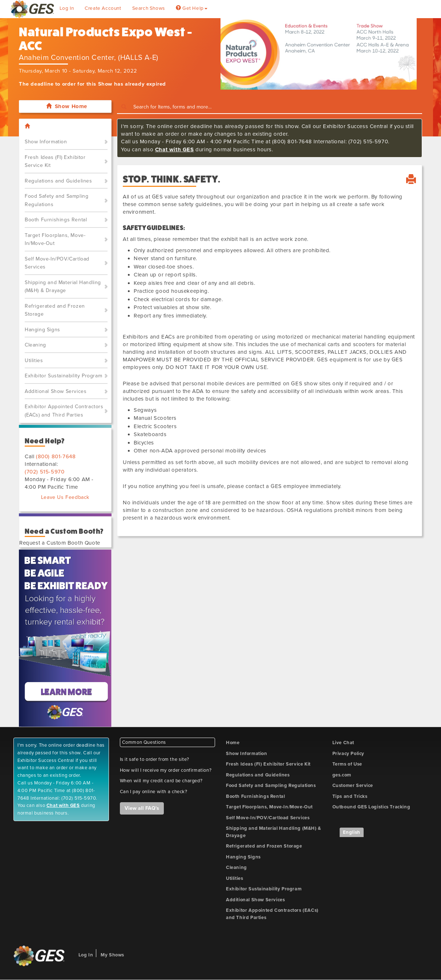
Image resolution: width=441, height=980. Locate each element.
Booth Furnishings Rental (56, 220)
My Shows (112, 955)
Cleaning (35, 345)
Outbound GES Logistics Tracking (371, 807)
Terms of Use (347, 764)
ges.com (342, 775)
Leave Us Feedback (65, 497)
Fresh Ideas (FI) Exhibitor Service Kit (55, 161)
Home (233, 743)
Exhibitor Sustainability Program (63, 376)
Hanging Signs (43, 330)
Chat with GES (175, 149)
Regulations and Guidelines (58, 181)
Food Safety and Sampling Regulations (56, 200)
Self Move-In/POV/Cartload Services (57, 263)
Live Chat (343, 743)
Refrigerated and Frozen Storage (55, 310)
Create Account (103, 8)
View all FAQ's (142, 808)
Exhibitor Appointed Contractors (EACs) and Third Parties (64, 411)
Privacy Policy (348, 754)
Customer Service (353, 786)
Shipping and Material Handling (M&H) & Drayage (63, 287)
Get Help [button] (192, 8)
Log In (67, 8)
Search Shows (149, 8)
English (352, 832)
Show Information (46, 142)
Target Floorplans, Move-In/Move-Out (55, 239)
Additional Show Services (56, 391)
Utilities (34, 360)
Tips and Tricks (350, 796)
